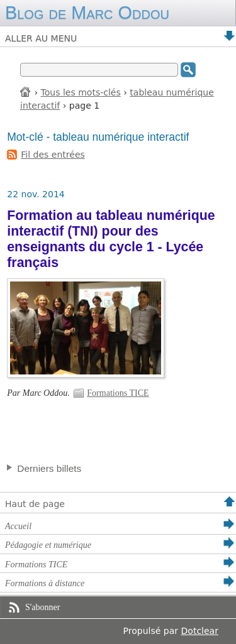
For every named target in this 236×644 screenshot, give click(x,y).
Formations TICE (118, 393)
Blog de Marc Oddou (87, 13)
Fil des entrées (53, 155)
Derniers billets (49, 468)
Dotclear (200, 631)
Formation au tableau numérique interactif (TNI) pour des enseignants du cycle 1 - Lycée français (111, 239)
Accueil (26, 91)
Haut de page (35, 504)
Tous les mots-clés (81, 92)
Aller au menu (41, 38)
